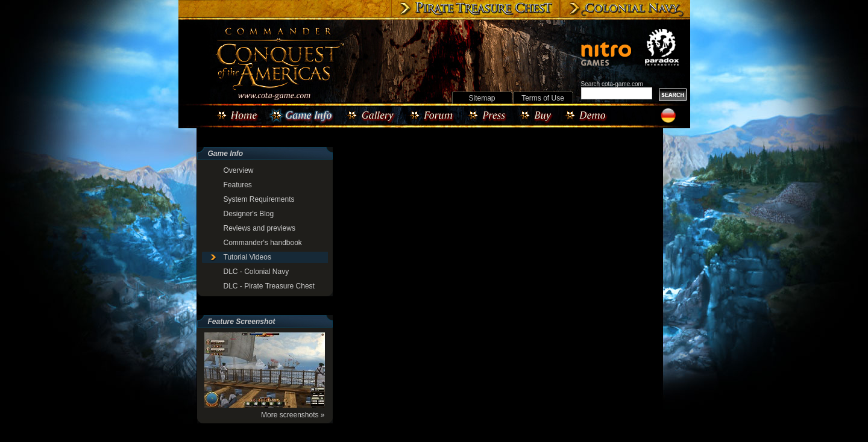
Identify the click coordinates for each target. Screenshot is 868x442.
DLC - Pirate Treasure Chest (269, 286)
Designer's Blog (249, 214)
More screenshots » (293, 415)
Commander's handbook (263, 243)
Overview (239, 170)
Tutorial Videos (247, 257)
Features (238, 185)
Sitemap (482, 98)
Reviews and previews (259, 228)
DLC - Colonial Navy (256, 272)
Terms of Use (543, 98)
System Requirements (259, 199)
